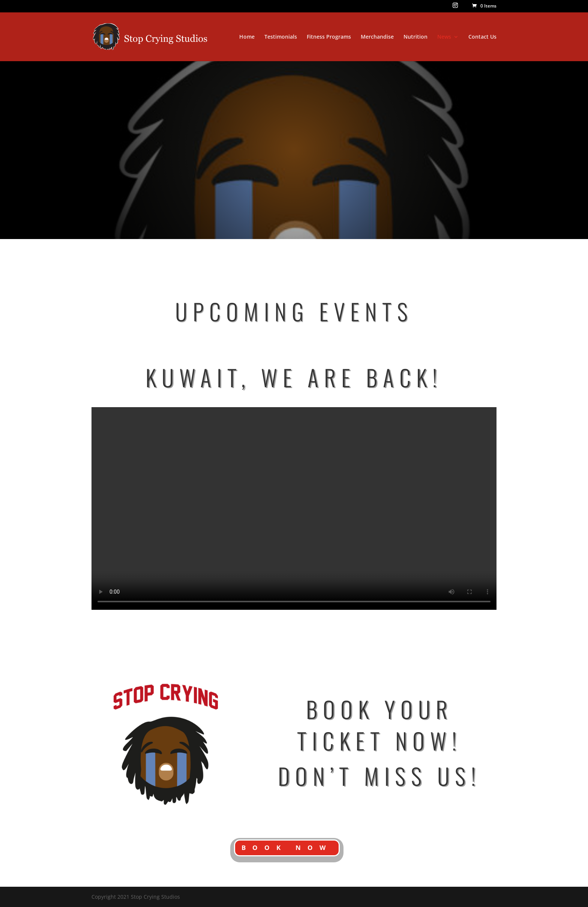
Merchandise (377, 37)
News (444, 37)
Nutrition (415, 37)
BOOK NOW (287, 848)
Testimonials (281, 37)
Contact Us (482, 37)
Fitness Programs (329, 37)
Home (247, 37)
